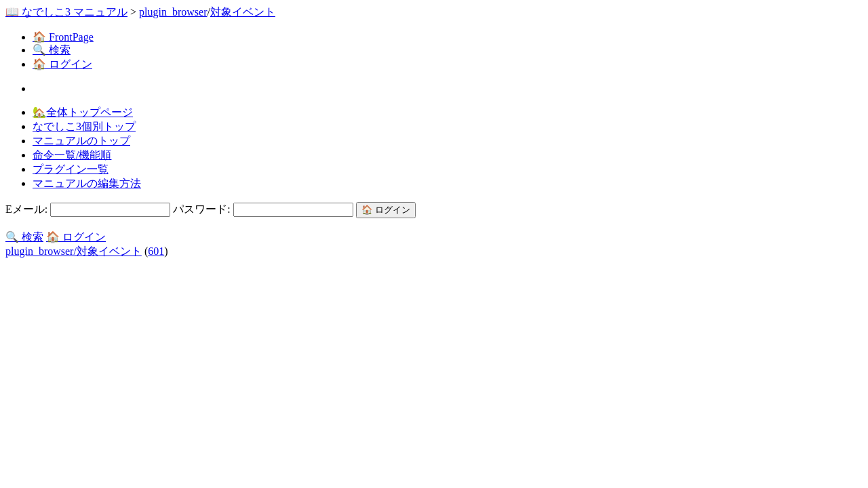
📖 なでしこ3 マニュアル (66, 12)
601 (156, 251)
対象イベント (243, 12)
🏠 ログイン (62, 64)
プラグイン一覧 (71, 169)
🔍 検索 (52, 50)
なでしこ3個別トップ (84, 126)
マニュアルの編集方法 (87, 183)
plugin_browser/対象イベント (74, 251)
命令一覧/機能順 (72, 155)
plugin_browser (173, 12)
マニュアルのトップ (81, 141)
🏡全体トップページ (83, 112)
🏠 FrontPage (63, 37)
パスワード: (264, 209)
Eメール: (89, 209)
